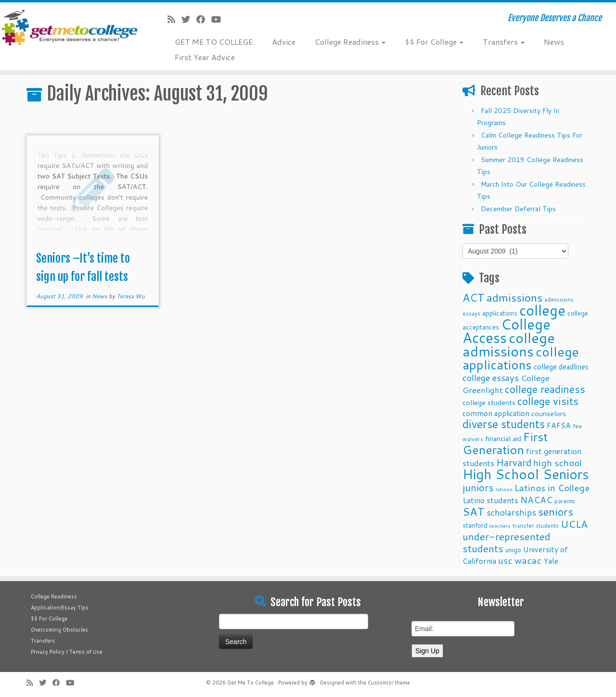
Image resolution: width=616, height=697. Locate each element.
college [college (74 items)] (542, 310)
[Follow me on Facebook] (204, 19)
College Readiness (350, 42)
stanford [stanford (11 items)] (475, 525)
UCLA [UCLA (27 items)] (574, 524)
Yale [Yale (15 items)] (551, 561)
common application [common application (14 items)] (496, 413)
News (554, 42)
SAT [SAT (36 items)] (474, 511)
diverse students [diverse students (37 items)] (504, 424)
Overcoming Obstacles (59, 630)
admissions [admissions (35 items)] (514, 297)
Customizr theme (389, 683)
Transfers (504, 42)
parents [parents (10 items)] (565, 501)
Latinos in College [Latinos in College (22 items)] (552, 488)
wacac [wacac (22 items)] (528, 560)
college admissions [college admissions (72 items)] (509, 344)
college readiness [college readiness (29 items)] (545, 389)
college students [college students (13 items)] (489, 402)
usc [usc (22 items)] (505, 560)
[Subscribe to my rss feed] (174, 19)
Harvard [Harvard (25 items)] (514, 462)
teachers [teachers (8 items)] (500, 526)
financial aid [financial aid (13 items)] (503, 438)
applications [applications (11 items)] (500, 313)
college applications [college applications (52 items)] (521, 358)
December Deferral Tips (518, 209)
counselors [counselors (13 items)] (549, 413)
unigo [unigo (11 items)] (513, 550)
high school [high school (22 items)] (558, 463)
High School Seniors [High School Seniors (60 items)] (526, 474)
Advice (284, 42)
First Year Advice (205, 57)
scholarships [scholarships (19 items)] (511, 513)
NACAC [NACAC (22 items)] (536, 500)
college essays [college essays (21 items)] (491, 378)
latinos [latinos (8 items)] (504, 489)
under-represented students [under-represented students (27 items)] (507, 542)
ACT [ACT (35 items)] (474, 297)
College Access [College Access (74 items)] (507, 331)
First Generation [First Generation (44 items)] (505, 443)
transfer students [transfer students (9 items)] (536, 526)
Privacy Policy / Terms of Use (67, 652)
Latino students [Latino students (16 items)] (490, 500)
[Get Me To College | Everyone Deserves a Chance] (71, 27)
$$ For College (434, 42)
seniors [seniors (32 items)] (556, 512)
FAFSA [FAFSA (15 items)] (559, 425)
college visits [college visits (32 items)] (548, 401)
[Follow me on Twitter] (189, 19)
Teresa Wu (131, 296)
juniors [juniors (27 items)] (478, 487)
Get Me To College (250, 683)
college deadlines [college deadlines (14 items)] (561, 367)
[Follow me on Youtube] (219, 19)
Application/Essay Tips (60, 608)
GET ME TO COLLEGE (214, 42)
